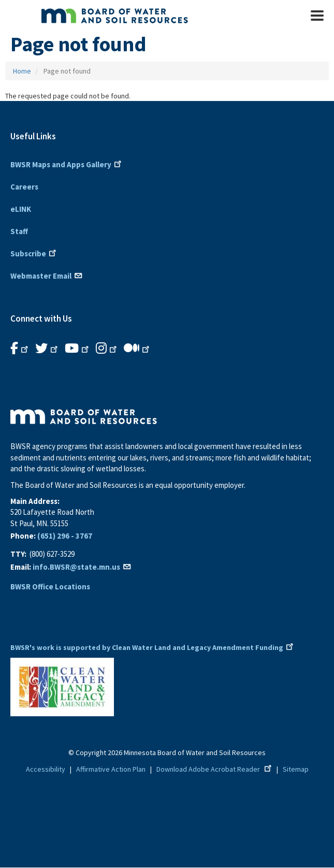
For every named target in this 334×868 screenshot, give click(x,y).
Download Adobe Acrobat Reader (215, 769)
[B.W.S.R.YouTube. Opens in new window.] (78, 349)
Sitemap (296, 769)
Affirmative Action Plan (111, 769)
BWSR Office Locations (50, 587)
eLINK (21, 209)
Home (22, 71)
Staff (19, 231)
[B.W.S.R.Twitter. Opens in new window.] (47, 349)
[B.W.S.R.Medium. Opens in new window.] (137, 349)
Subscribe (34, 253)
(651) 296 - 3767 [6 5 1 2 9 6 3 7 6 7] (65, 536)
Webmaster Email (47, 275)
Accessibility (46, 769)
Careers (24, 187)
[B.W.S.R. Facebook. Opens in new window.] (20, 349)
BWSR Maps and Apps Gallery (67, 164)
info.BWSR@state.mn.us (82, 567)
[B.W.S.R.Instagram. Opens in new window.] (107, 349)
